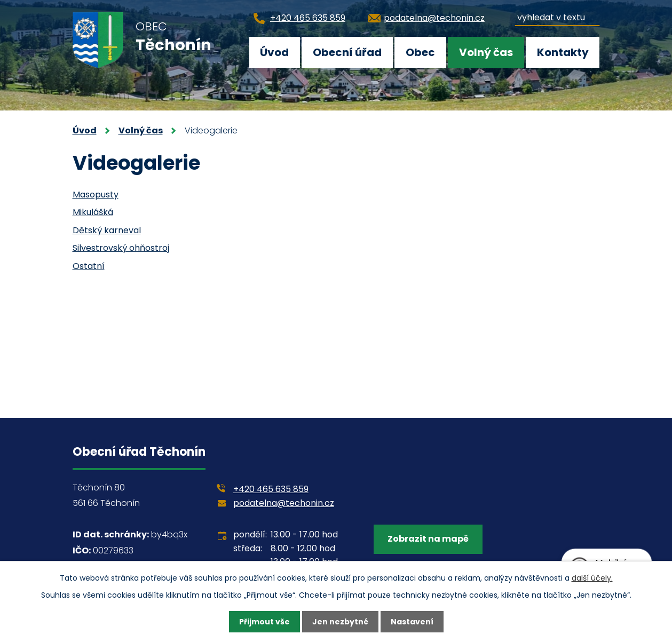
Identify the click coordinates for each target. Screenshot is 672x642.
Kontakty (563, 52)
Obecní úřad (347, 52)
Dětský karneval (107, 230)
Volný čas (486, 52)
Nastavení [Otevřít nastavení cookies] (412, 622)
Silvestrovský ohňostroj (121, 248)
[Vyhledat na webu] (557, 16)
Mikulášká (93, 212)
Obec (420, 52)
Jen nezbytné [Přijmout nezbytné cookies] (340, 622)
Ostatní (89, 266)
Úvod (274, 52)
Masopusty (96, 195)
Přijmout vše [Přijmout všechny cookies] (264, 622)
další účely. (592, 578)
